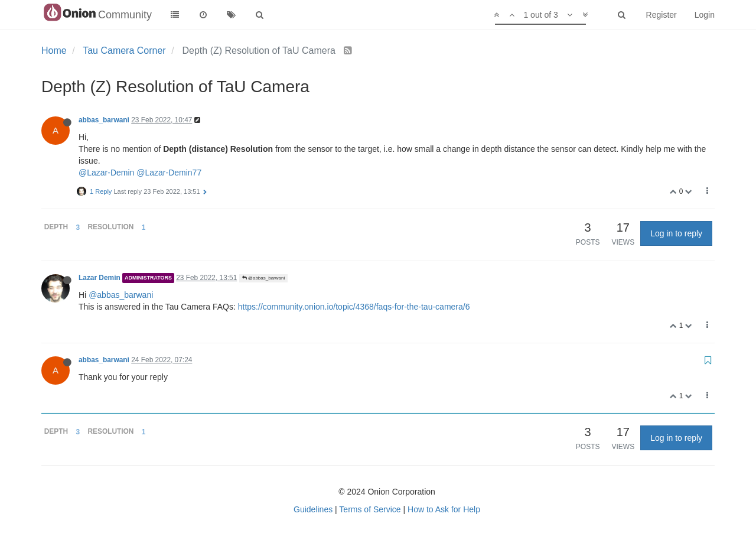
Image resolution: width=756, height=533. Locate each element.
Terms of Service (370, 509)
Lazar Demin (100, 278)
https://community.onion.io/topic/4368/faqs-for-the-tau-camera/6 (354, 307)
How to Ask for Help (444, 509)
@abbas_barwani (264, 278)
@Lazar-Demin (106, 173)
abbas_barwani (104, 120)
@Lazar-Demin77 (169, 173)
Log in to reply (676, 233)
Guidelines (313, 509)
